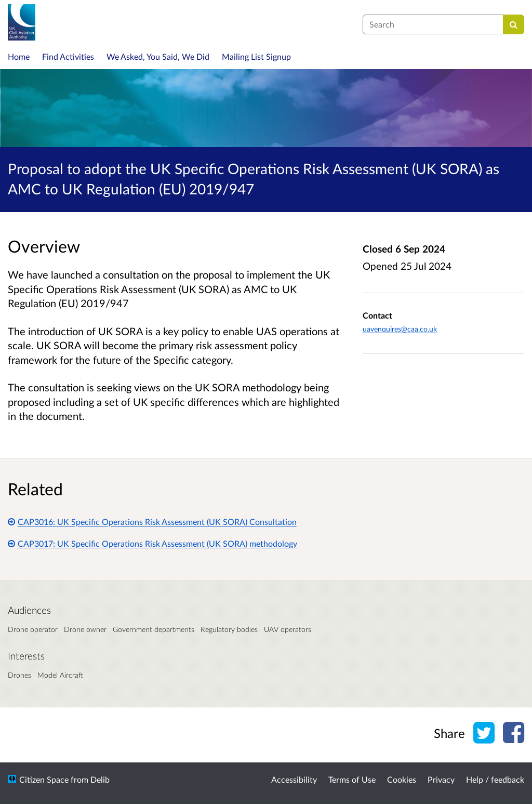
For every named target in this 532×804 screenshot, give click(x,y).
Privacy (441, 779)
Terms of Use (352, 779)
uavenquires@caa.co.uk (400, 329)
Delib (100, 779)
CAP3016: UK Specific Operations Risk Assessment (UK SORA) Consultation (152, 522)
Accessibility (294, 779)
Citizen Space (44, 779)
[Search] (514, 24)
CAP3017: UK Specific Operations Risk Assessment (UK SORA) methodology (152, 543)
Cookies (402, 779)
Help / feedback (495, 779)
